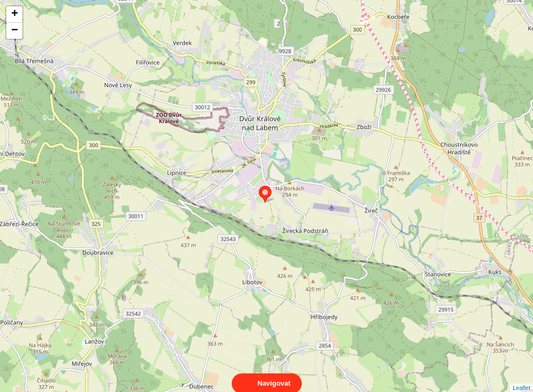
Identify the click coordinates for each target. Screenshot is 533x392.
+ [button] (15, 14)
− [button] (15, 31)
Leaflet (522, 378)
